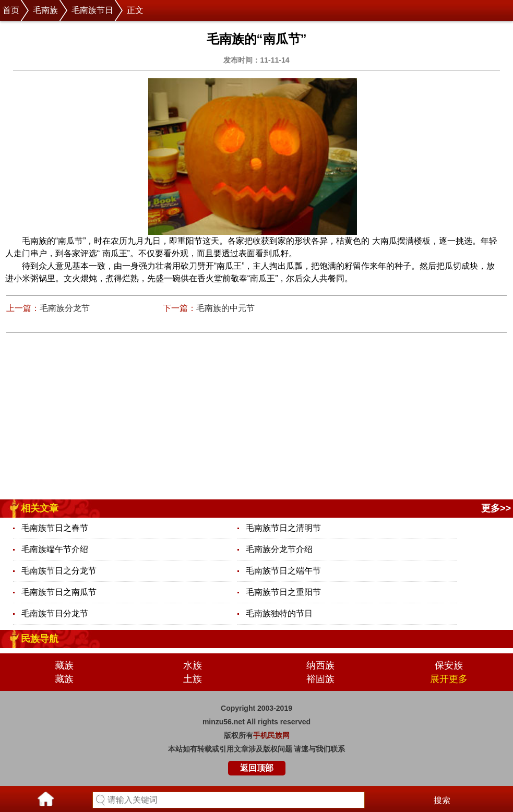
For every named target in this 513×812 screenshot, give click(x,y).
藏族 (64, 665)
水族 (193, 665)
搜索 (442, 800)
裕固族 (320, 679)
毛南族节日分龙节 (55, 613)
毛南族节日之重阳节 (283, 592)
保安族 (449, 665)
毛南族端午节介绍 (55, 549)
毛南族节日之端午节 (283, 571)
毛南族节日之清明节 (283, 528)
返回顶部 (257, 768)
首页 (11, 10)
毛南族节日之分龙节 (59, 571)
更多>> (496, 508)
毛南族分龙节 (65, 308)
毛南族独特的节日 (279, 613)
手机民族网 (271, 735)
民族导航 (40, 639)
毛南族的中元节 (225, 308)
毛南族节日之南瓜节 (59, 592)
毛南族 (45, 10)
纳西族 (320, 665)
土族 (193, 679)
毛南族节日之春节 (55, 528)
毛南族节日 (92, 10)
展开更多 (449, 679)
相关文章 (40, 508)
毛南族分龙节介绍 (279, 549)
